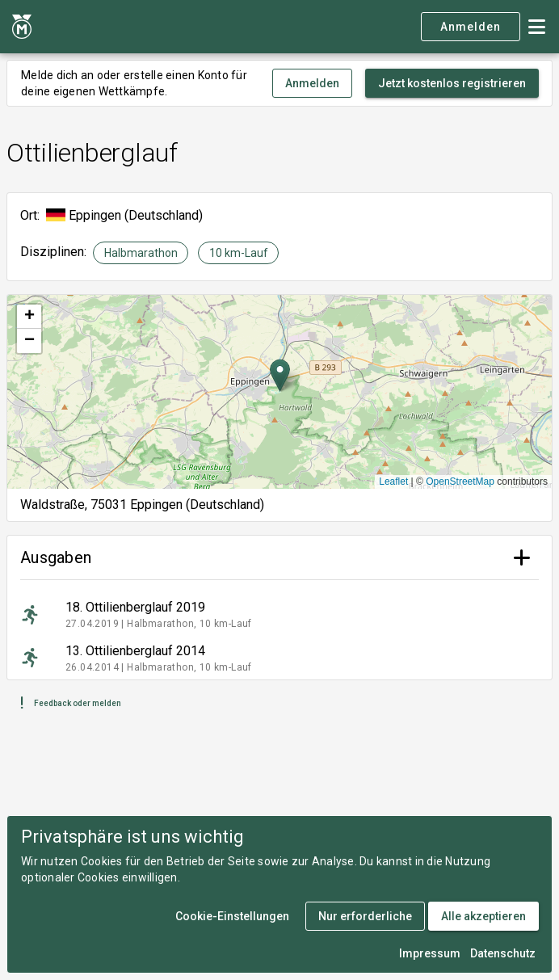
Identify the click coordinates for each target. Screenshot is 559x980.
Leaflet (393, 482)
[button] (280, 375)
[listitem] (279, 615)
